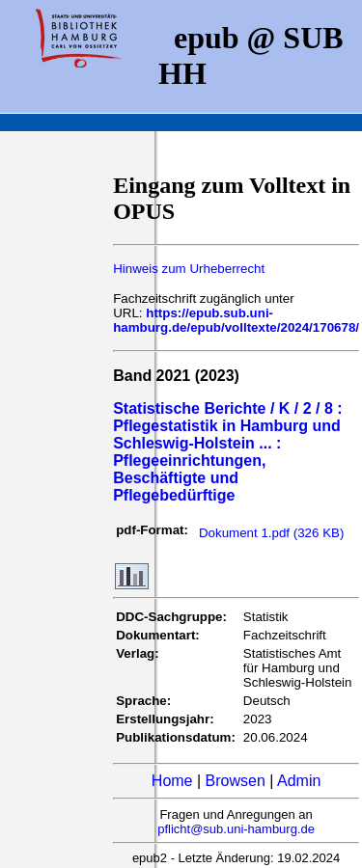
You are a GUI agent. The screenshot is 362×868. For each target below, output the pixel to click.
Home (172, 781)
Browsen (236, 781)
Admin (299, 781)
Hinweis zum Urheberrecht (189, 269)
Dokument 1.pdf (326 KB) (271, 533)
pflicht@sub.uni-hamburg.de (236, 829)
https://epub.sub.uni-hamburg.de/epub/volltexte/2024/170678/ (236, 320)
